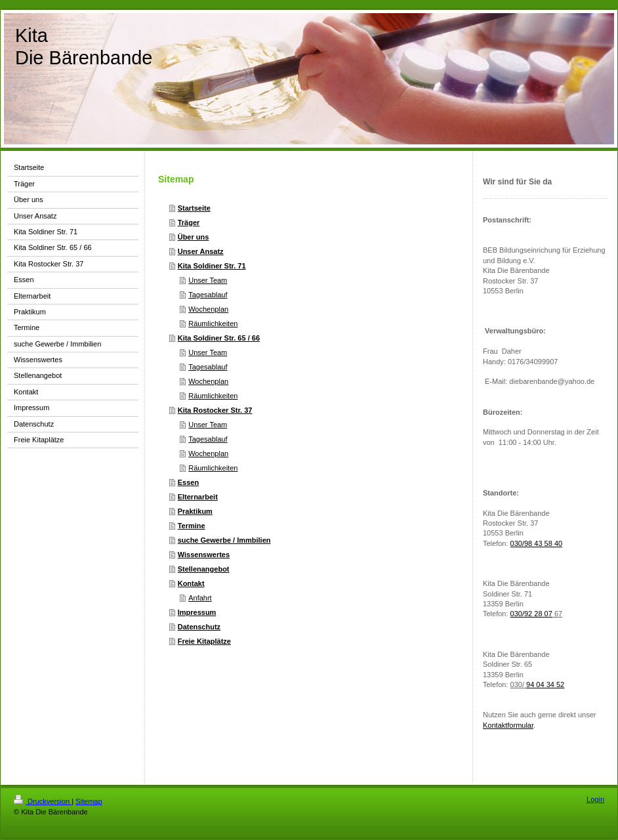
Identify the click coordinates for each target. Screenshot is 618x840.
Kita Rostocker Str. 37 (215, 410)
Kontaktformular (508, 725)
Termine (192, 526)
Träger (189, 222)
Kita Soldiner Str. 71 (212, 266)
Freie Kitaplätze (204, 641)
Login (595, 799)
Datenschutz (199, 627)
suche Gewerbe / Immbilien (224, 540)
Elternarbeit (198, 497)
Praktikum (195, 511)
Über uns (194, 237)
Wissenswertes (204, 555)
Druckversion (43, 801)
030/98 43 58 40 (537, 543)
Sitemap (89, 801)
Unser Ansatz (201, 251)
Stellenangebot (204, 569)
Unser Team (208, 280)
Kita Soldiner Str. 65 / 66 (219, 338)
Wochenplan (208, 309)
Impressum (197, 612)
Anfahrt (200, 598)
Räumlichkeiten (213, 324)
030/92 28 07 (531, 614)
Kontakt (191, 583)
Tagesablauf (208, 295)
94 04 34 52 (545, 684)
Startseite (194, 208)
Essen (188, 482)
